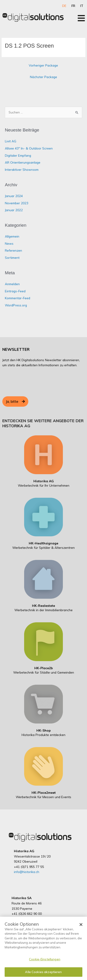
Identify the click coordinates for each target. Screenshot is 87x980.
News (9, 243)
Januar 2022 (14, 210)
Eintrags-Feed (15, 291)
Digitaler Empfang (18, 155)
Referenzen (13, 250)
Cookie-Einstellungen (45, 960)
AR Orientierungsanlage (23, 162)
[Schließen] (81, 925)
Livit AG (11, 141)
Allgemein (12, 236)
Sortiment (12, 258)
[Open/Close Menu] (81, 18)
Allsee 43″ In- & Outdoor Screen (29, 148)
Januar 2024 (14, 196)
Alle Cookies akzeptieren (43, 973)
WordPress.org (16, 305)
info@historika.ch (27, 872)
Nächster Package (43, 77)
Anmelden (12, 284)
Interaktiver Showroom (22, 169)
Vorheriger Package (43, 65)
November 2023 (17, 203)
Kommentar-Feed (18, 298)
